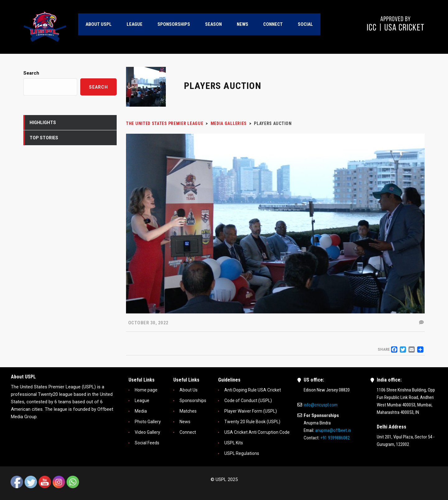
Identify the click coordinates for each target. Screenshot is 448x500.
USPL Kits (234, 443)
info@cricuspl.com (321, 405)
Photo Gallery (148, 422)
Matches (188, 411)
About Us (189, 390)
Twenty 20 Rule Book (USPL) (252, 422)
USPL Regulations (242, 453)
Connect (188, 432)
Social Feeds (147, 443)
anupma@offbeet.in (333, 430)
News (185, 422)
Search (31, 73)
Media (141, 411)
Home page (146, 390)
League (142, 400)
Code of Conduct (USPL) (248, 400)
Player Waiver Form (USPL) (251, 411)
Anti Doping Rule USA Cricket (253, 390)
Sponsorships (193, 400)
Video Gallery (147, 432)
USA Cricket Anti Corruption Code (257, 432)
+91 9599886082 (335, 438)
